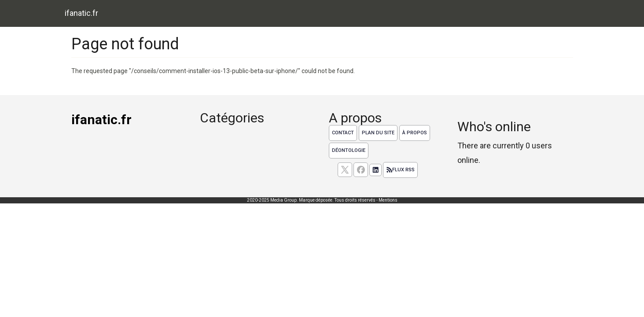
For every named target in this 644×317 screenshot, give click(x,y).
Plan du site (378, 133)
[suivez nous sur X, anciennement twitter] (345, 170)
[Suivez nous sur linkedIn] (375, 170)
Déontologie (349, 150)
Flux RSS (400, 170)
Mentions (388, 200)
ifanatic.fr (81, 13)
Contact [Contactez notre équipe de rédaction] (343, 133)
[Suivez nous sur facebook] (361, 170)
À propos (415, 133)
